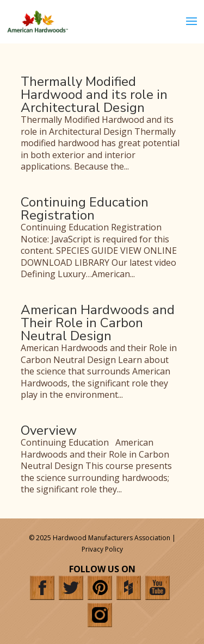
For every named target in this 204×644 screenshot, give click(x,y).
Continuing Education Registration (85, 209)
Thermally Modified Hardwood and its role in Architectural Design (94, 95)
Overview (49, 430)
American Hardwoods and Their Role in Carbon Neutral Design (98, 323)
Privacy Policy (102, 549)
